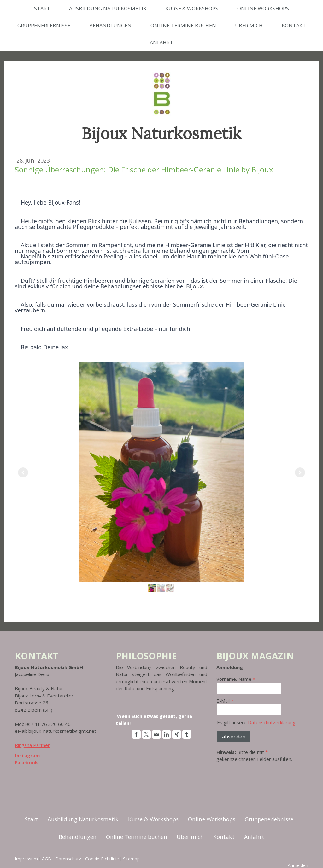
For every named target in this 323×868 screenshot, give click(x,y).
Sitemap (131, 859)
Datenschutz (68, 859)
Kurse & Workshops (192, 9)
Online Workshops (263, 9)
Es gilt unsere (256, 722)
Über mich (249, 26)
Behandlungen (110, 26)
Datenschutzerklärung (272, 722)
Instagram (27, 755)
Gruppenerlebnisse (44, 26)
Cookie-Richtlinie (102, 859)
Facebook (26, 762)
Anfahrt (161, 43)
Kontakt (294, 26)
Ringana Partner (32, 745)
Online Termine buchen (183, 26)
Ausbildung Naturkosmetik (108, 9)
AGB (47, 859)
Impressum (26, 859)
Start (42, 9)
